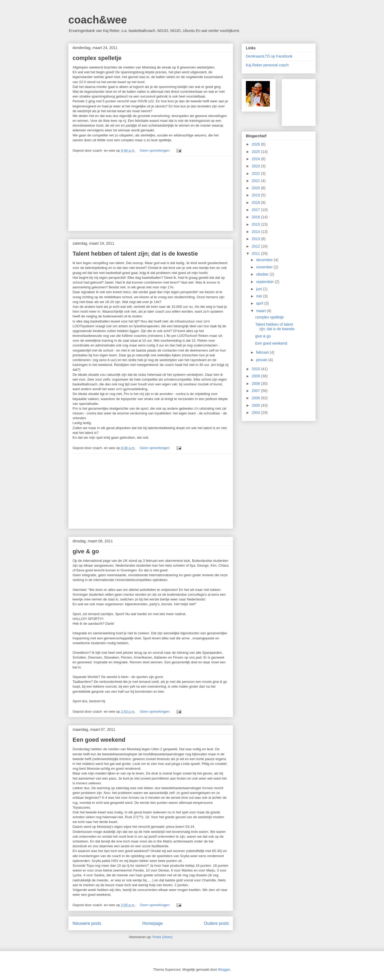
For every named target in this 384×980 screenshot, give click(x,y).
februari (263, 352)
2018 (256, 203)
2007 (256, 391)
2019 (256, 195)
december (265, 260)
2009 (256, 376)
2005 (256, 405)
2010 (256, 369)
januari (262, 360)
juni (259, 289)
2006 (256, 398)
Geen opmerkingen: (155, 150)
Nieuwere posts (87, 923)
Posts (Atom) (163, 937)
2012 (256, 246)
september (265, 282)
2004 (256, 413)
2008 (256, 384)
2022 (256, 174)
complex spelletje (97, 58)
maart (261, 311)
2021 (256, 181)
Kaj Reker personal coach (267, 65)
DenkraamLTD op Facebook (269, 56)
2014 (256, 232)
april (260, 303)
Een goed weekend (99, 740)
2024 (256, 159)
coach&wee (98, 20)
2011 (256, 253)
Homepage (153, 923)
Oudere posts (216, 923)
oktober (263, 274)
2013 (256, 239)
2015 (256, 224)
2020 (256, 188)
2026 (256, 144)
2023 (256, 166)
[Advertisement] (151, 193)
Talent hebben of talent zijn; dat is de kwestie (135, 254)
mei (259, 296)
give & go (86, 551)
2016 (256, 217)
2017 (256, 210)
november (265, 267)
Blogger (224, 969)
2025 (256, 152)
